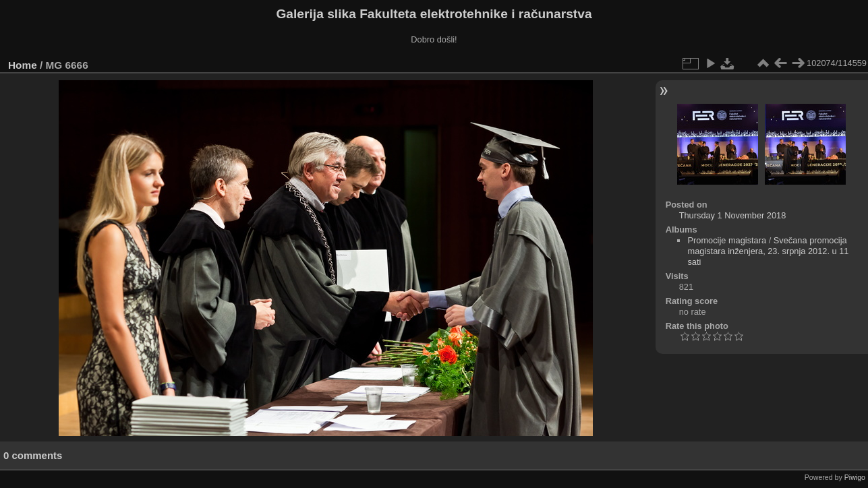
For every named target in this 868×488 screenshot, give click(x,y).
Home (23, 65)
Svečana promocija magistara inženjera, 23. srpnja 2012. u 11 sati (768, 251)
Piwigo (855, 477)
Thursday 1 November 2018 (733, 215)
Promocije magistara (727, 240)
